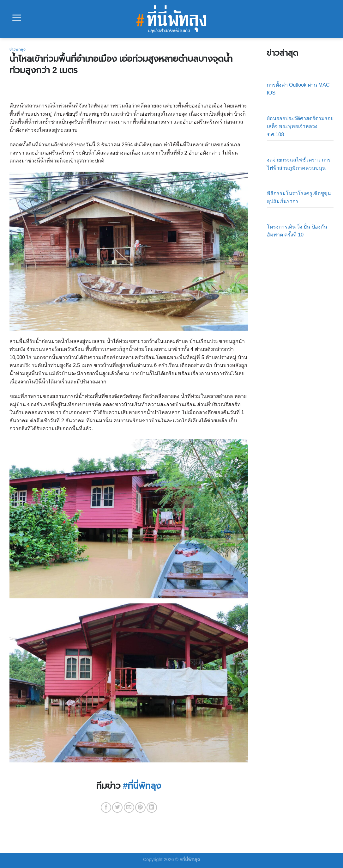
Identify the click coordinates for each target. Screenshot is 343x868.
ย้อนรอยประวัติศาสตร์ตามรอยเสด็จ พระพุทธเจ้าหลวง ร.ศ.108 (300, 126)
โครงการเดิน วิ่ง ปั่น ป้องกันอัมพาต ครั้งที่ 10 (297, 231)
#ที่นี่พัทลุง (142, 786)
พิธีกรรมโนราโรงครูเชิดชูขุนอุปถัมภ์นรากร (299, 197)
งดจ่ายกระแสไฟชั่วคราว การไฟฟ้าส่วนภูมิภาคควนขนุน (299, 164)
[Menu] (17, 18)
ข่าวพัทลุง (18, 49)
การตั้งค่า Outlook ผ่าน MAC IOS (298, 89)
